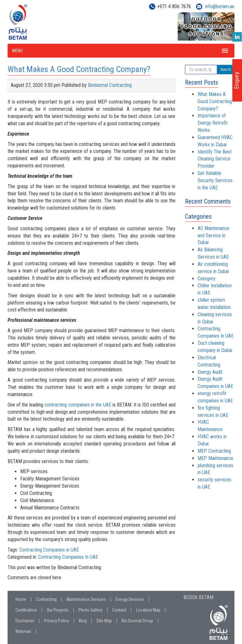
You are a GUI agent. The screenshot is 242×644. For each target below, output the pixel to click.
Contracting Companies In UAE (68, 557)
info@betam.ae (220, 6)
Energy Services (130, 599)
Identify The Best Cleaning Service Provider (215, 159)
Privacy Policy (57, 621)
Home (21, 599)
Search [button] (226, 70)
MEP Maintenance (215, 458)
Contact (119, 610)
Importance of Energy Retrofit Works (213, 123)
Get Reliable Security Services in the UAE (215, 180)
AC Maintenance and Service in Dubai (213, 235)
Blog (83, 621)
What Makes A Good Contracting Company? (79, 69)
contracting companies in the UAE (78, 405)
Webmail (23, 631)
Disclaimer (25, 621)
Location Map (148, 610)
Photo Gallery (90, 610)
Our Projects (58, 610)
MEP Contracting (214, 451)
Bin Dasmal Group (137, 621)
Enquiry (236, 80)
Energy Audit (210, 372)
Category (207, 279)
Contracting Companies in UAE (49, 550)
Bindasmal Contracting (110, 85)
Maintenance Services (86, 599)
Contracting (46, 599)
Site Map (104, 621)
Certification (26, 610)
